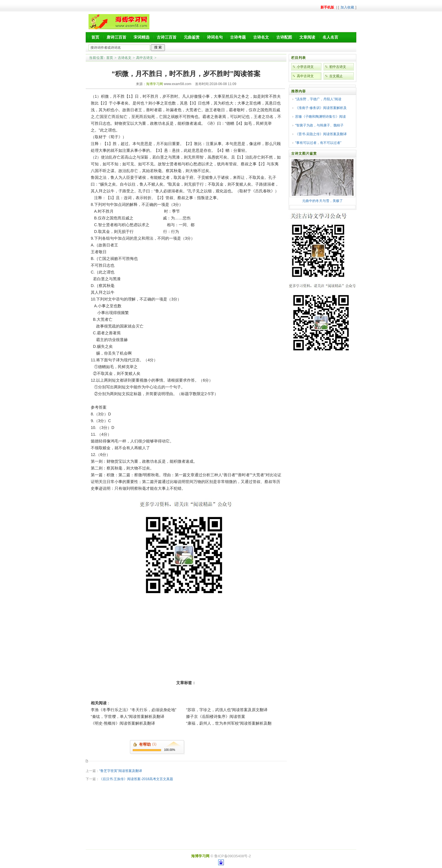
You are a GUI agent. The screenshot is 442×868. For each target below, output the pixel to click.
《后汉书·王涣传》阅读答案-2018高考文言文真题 (136, 779)
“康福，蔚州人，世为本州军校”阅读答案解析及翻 (229, 723)
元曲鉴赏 (192, 37)
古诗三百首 (167, 37)
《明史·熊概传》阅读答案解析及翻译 (123, 723)
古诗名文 (261, 37)
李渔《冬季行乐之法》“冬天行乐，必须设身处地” (133, 710)
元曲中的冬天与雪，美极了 (322, 201)
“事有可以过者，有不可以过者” (318, 143)
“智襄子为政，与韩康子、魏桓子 (319, 125)
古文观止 (336, 76)
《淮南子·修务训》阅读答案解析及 (321, 108)
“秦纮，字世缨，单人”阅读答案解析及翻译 (128, 716)
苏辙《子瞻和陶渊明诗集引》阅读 (321, 117)
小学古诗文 (305, 67)
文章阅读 (307, 37)
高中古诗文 (145, 58)
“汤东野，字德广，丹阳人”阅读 (318, 99)
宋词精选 (142, 37)
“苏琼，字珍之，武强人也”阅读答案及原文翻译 (227, 710)
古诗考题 (238, 37)
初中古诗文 (338, 67)
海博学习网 (154, 84)
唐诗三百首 (116, 37)
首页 (95, 37)
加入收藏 (347, 7)
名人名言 (330, 37)
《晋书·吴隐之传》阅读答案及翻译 (321, 134)
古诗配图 (284, 37)
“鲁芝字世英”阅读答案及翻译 (121, 771)
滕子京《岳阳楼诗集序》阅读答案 (216, 716)
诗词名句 (215, 37)
